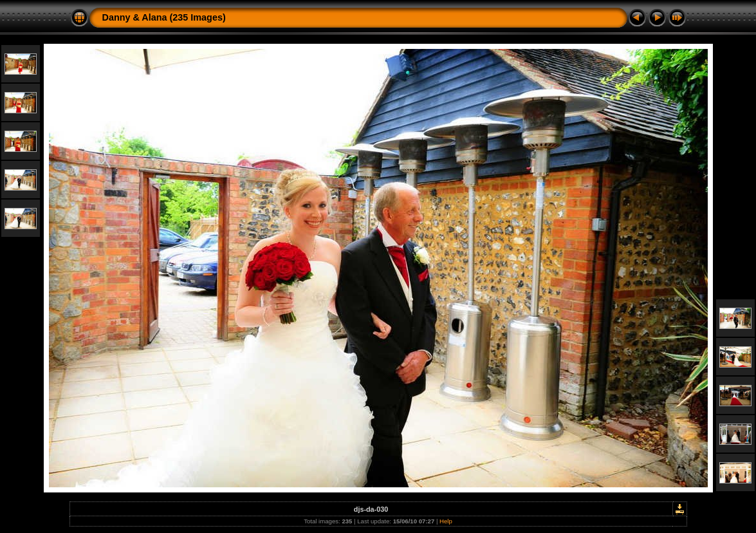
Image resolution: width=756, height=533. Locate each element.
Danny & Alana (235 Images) (164, 17)
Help (446, 521)
